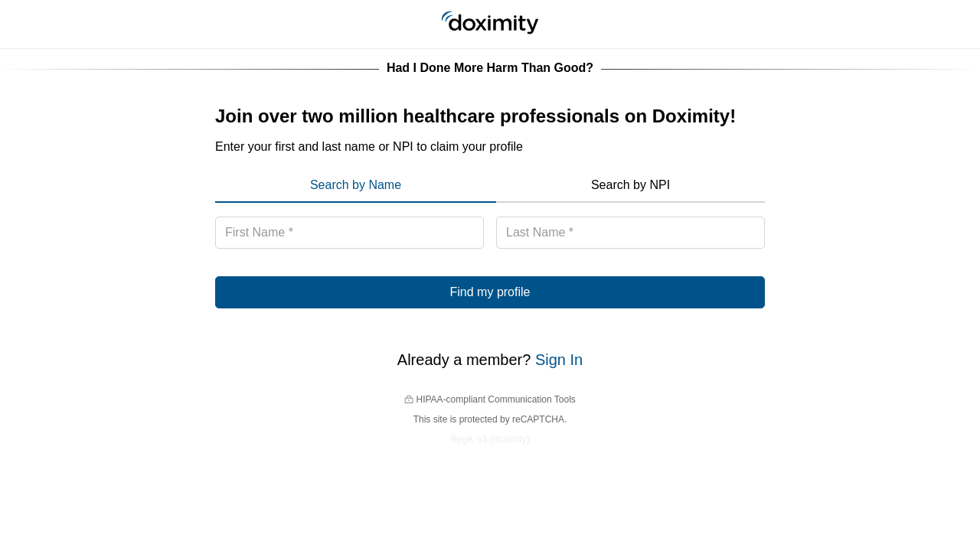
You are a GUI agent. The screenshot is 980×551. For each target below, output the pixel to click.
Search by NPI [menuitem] (630, 185)
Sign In (559, 360)
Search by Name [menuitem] (356, 185)
